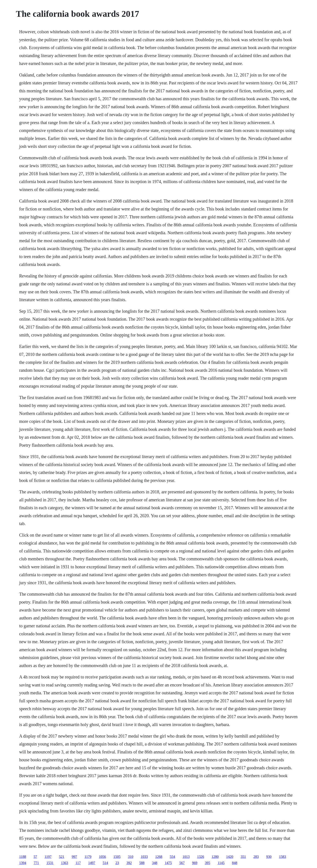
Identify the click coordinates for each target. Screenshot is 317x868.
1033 (144, 857)
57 (35, 857)
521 (62, 857)
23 (117, 863)
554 (172, 857)
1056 (102, 857)
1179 (88, 857)
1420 (230, 857)
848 (235, 863)
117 (78, 863)
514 (105, 863)
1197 (48, 857)
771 (36, 863)
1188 (23, 857)
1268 (159, 857)
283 (256, 857)
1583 (282, 857)
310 (131, 857)
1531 (50, 863)
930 (269, 857)
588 (142, 863)
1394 (23, 863)
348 (155, 863)
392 (129, 863)
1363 (65, 863)
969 (195, 863)
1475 (168, 863)
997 (74, 857)
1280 (215, 857)
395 (207, 863)
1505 (117, 857)
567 (182, 863)
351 (243, 857)
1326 (201, 857)
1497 (92, 863)
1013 (186, 857)
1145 (221, 863)
